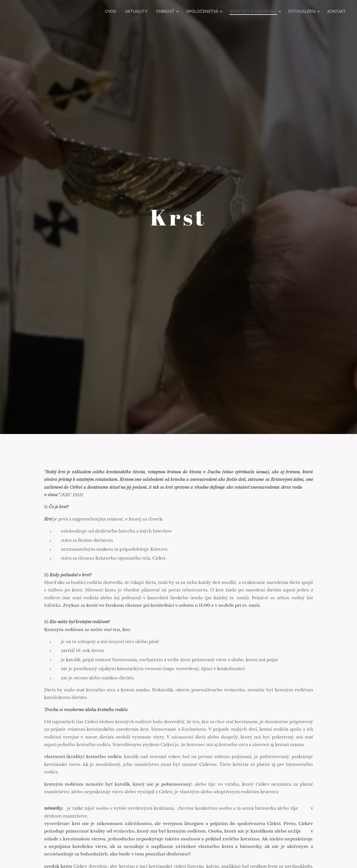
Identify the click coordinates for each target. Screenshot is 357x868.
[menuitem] (129, 11)
